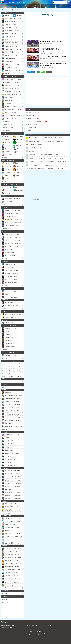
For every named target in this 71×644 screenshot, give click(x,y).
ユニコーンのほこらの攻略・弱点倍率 (51, 42)
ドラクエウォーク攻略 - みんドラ (17, 2)
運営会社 (34, 631)
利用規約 (29, 631)
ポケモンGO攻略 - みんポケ (7, 627)
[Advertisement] (48, 90)
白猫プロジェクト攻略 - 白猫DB (8, 625)
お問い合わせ (41, 631)
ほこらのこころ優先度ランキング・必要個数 (53, 57)
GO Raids (49, 625)
